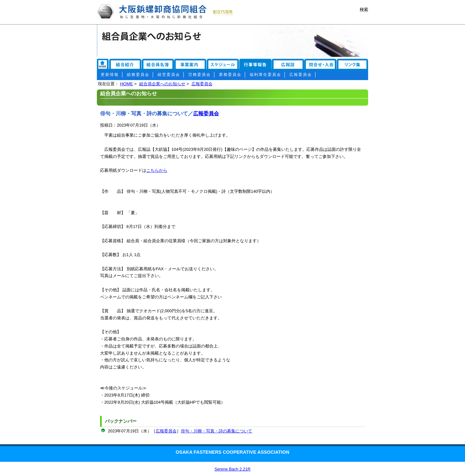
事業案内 (191, 65)
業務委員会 (230, 75)
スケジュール (223, 65)
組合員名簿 (158, 65)
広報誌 (290, 65)
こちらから (157, 170)
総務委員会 (138, 75)
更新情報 (110, 75)
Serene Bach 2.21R (232, 469)
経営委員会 (169, 75)
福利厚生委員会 (265, 75)
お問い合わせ (354, 65)
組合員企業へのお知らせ (162, 84)
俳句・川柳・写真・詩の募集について (217, 431)
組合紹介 (125, 65)
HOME (127, 84)
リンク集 (103, 65)
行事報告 (256, 65)
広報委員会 (301, 75)
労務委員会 (200, 75)
